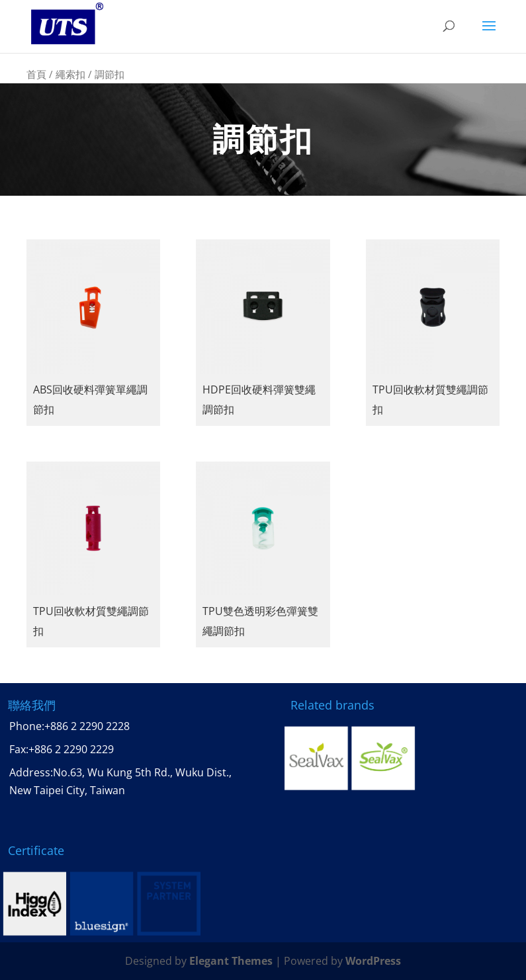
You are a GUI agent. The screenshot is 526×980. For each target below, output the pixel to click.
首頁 (36, 74)
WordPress (373, 961)
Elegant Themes (231, 961)
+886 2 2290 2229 (71, 749)
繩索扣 (70, 74)
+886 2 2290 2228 (87, 726)
